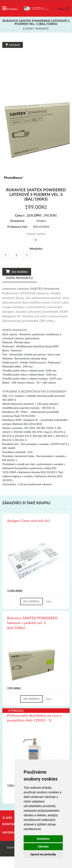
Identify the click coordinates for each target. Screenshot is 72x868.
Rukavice (42, 28)
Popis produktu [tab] (19, 278)
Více (49, 601)
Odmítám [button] (43, 847)
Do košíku (17, 272)
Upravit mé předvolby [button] (43, 854)
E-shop (28, 28)
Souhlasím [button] (43, 839)
